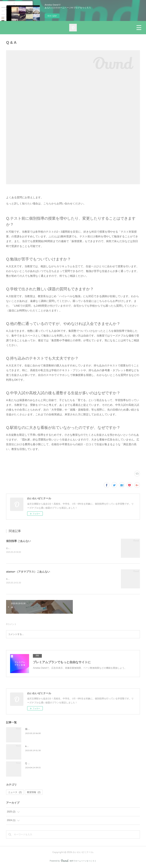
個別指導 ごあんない (18, 541)
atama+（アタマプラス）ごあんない (28, 572)
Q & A (28, 764)
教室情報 (34, 793)
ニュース (15, 793)
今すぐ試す (52, 16)
